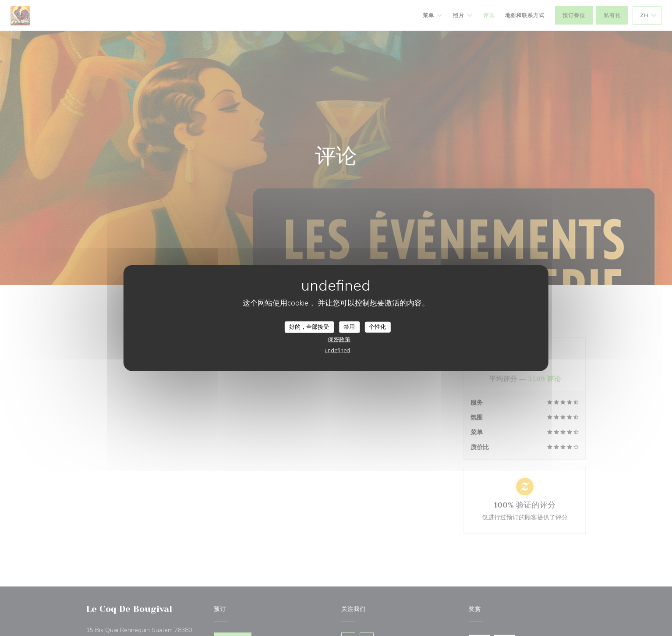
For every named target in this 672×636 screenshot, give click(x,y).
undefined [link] (337, 351)
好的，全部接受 (309, 327)
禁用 (349, 327)
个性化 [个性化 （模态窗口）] (377, 327)
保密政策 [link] (339, 340)
